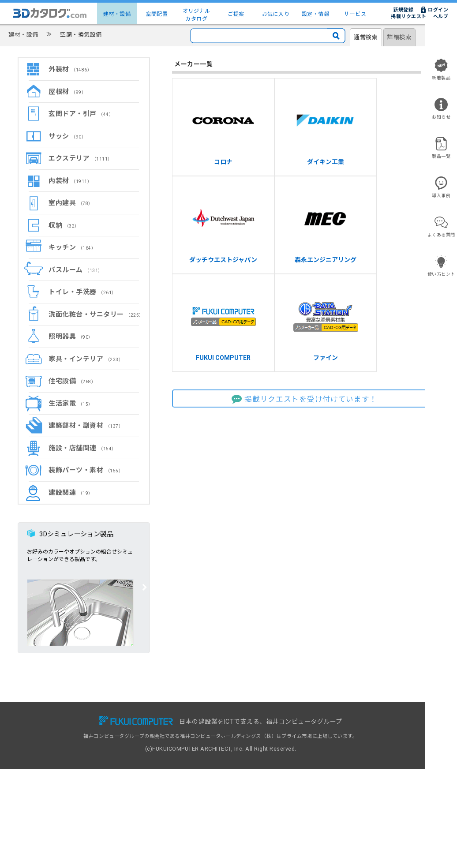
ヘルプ (441, 17)
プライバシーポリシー (349, 749)
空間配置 (157, 14)
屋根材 (67, 92)
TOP (47, 720)
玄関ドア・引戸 (81, 114)
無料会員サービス (155, 720)
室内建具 (71, 203)
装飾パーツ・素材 (86, 470)
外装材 (70, 69)
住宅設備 (72, 381)
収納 (64, 225)
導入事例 (145, 739)
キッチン (72, 247)
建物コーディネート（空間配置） (79, 739)
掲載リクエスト (409, 17)
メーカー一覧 (56, 749)
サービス (355, 14)
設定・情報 (316, 14)
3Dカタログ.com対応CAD (260, 720)
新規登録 (403, 10)
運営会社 (333, 768)
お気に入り (276, 14)
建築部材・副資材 (86, 426)
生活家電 (71, 404)
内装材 (70, 181)
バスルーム (76, 270)
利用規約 (333, 739)
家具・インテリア (86, 359)
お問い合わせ (339, 720)
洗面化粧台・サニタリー (96, 314)
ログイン (438, 10)
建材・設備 (117, 14)
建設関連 (71, 493)
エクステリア (81, 158)
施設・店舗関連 (82, 448)
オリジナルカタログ (197, 15)
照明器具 (71, 337)
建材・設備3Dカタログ (67, 730)
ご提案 (236, 14)
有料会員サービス (155, 730)
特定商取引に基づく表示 (351, 758)
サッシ (67, 136)
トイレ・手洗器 (82, 292)
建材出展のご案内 (250, 739)
